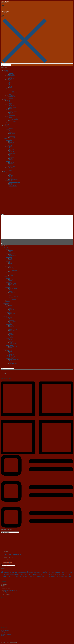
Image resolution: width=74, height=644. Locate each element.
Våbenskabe (9, 135)
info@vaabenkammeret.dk (11, 591)
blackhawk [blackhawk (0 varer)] (35, 572)
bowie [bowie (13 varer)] (39, 572)
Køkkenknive (12, 78)
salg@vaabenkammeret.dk (11, 592)
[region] (37, 230)
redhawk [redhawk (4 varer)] (63, 574)
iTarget (11, 164)
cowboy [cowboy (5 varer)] (48, 572)
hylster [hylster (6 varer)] (17, 574)
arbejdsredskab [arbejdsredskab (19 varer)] (23, 572)
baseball (11, 128)
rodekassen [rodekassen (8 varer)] (12, 576)
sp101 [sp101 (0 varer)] (36, 577)
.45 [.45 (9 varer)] (4, 572)
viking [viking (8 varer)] (65, 576)
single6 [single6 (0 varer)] (31, 577)
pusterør (11, 120)
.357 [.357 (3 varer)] (8, 572)
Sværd (11, 81)
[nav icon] (2, 214)
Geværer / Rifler (13, 111)
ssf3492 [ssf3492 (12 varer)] (43, 576)
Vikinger (8, 84)
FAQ (10, 174)
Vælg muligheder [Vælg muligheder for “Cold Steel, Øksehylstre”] (8, 562)
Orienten (8, 89)
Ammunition (12, 115)
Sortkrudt (9, 110)
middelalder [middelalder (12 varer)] (28, 574)
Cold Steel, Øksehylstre (12, 554)
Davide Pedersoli (13, 152)
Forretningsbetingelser (15, 182)
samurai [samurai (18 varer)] (18, 576)
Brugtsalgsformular (14, 179)
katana (14, 91)
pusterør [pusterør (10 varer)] (58, 574)
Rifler (8, 123)
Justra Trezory (13, 166)
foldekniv (12, 74)
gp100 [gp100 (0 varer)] (14, 575)
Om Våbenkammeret (5, 630)
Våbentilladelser (13, 186)
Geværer (8, 124)
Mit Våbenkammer (5, 1)
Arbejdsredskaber (11, 76)
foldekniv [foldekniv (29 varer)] (9, 574)
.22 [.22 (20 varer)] (2, 572)
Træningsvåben (10, 95)
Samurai (11, 98)
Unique (11, 158)
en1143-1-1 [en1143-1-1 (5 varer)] (69, 572)
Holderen (12, 162)
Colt (10, 150)
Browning (12, 149)
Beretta (11, 102)
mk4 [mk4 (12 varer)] (33, 574)
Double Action (13, 106)
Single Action (13, 107)
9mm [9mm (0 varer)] (11, 572)
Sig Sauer (12, 157)
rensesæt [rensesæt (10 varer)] (68, 574)
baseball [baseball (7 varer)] (31, 572)
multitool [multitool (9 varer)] (38, 574)
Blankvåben (6, 70)
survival (11, 73)
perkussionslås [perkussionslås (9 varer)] (51, 574)
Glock (11, 154)
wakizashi (15, 93)
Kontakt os (12, 177)
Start (5, 374)
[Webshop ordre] (10, 532)
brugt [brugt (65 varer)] (44, 572)
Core (10, 170)
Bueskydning (9, 168)
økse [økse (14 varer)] (2, 578)
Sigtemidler (15, 119)
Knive (8, 72)
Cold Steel (12, 143)
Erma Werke (12, 153)
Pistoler (8, 101)
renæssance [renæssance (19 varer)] (5, 576)
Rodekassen (6, 126)
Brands (5, 139)
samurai (11, 90)
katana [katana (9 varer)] (21, 574)
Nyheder (11, 175)
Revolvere (9, 105)
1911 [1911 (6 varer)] (13, 572)
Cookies (11, 183)
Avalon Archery (13, 169)
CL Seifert (12, 141)
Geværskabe (12, 137)
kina (10, 94)
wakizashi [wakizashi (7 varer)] (70, 576)
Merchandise (12, 133)
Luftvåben (9, 116)
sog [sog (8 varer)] (33, 576)
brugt (11, 131)
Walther (11, 160)
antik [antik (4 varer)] (16, 572)
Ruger (11, 103)
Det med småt (10, 181)
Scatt (10, 165)
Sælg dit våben (10, 178)
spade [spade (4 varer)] (38, 576)
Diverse (8, 129)
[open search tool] (24, 63)
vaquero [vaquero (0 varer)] (62, 577)
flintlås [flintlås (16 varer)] (3, 574)
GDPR (11, 185)
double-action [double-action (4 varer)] (54, 572)
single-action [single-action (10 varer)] (26, 576)
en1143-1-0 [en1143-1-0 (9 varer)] (62, 572)
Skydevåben (6, 99)
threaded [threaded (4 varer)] (54, 576)
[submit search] (12, 65)
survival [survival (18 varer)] (48, 576)
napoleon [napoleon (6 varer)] (43, 574)
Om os (5, 171)
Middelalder (9, 80)
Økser (11, 77)
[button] (4, 68)
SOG (10, 145)
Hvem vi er (9, 173)
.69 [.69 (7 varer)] (6, 572)
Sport (8, 127)
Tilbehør (14, 122)
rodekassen (12, 132)
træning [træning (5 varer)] (58, 576)
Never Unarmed (13, 144)
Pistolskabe (12, 136)
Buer (10, 118)
